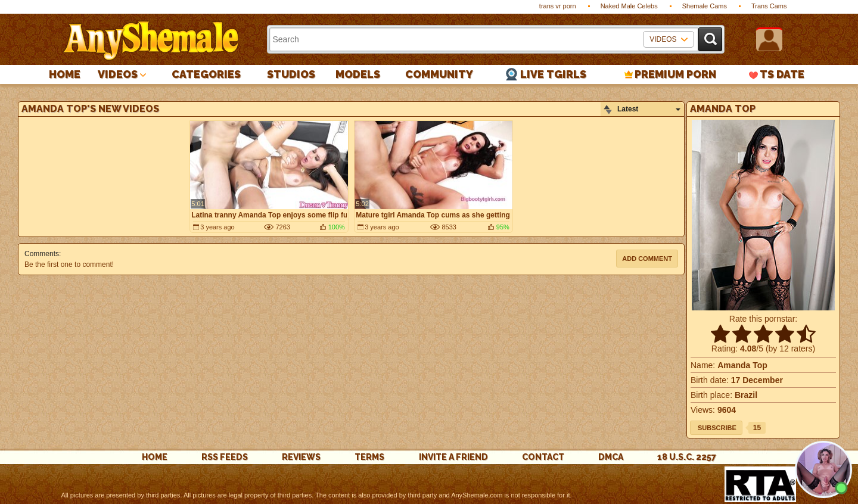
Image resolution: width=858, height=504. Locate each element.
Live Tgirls (553, 74)
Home (65, 74)
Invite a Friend (453, 457)
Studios (291, 74)
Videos (118, 74)
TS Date (782, 74)
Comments (42, 254)
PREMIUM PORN (675, 74)
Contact (543, 457)
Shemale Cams (705, 6)
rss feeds (225, 457)
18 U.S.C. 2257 (687, 457)
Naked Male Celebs (629, 6)
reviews (301, 457)
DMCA (611, 457)
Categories (206, 74)
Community (439, 74)
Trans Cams (769, 6)
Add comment (647, 259)
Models (358, 74)
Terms (369, 457)
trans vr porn (558, 6)
